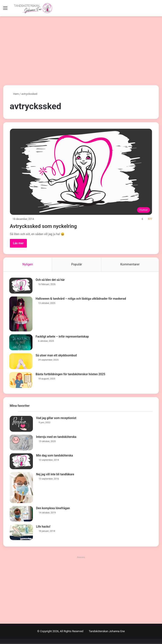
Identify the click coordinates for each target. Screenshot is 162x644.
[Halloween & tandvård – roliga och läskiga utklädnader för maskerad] (21, 314)
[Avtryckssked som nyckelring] (81, 172)
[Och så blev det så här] (21, 286)
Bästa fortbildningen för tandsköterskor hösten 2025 (71, 375)
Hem (14, 94)
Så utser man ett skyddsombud (57, 356)
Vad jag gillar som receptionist (56, 419)
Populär (77, 264)
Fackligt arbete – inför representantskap (63, 337)
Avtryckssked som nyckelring (51, 226)
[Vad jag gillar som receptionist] (21, 425)
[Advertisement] (81, 52)
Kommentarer (130, 264)
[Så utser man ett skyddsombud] (21, 362)
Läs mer (18, 243)
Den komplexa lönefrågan (53, 509)
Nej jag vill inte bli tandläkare (55, 475)
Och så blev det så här (51, 280)
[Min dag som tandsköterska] (21, 462)
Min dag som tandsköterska (55, 456)
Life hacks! (43, 528)
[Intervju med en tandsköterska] (21, 444)
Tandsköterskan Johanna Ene (107, 632)
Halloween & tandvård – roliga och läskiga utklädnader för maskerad (81, 299)
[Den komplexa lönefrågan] (21, 515)
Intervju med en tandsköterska (56, 438)
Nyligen (28, 264)
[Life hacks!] (21, 533)
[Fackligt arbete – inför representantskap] (21, 343)
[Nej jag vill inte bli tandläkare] (21, 488)
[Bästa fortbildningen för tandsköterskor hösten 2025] (21, 380)
